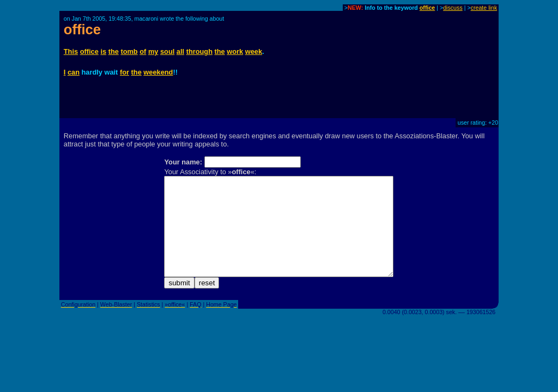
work (235, 51)
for (125, 72)
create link (484, 8)
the (114, 51)
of (143, 51)
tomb (129, 51)
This (71, 51)
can (74, 72)
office (427, 8)
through (199, 51)
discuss (453, 8)
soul (167, 51)
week (254, 51)
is (103, 51)
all (180, 51)
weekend (158, 72)
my (153, 51)
